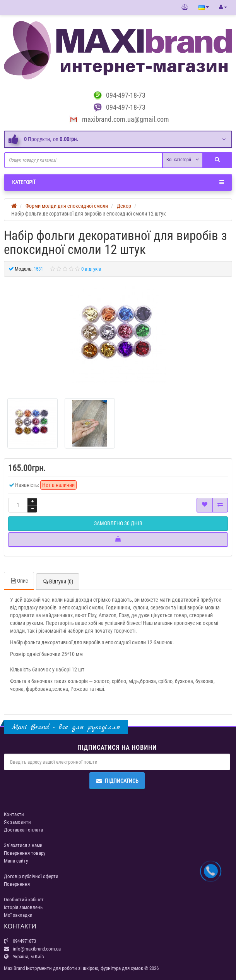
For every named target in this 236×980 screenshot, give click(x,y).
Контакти (14, 814)
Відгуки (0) (58, 581)
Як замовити (17, 822)
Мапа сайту (16, 861)
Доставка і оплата (23, 830)
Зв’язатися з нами (23, 845)
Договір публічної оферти (31, 876)
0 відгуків (91, 269)
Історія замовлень (23, 907)
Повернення (17, 884)
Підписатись (117, 781)
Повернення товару (25, 853)
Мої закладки (18, 915)
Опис (19, 581)
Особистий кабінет (24, 900)
